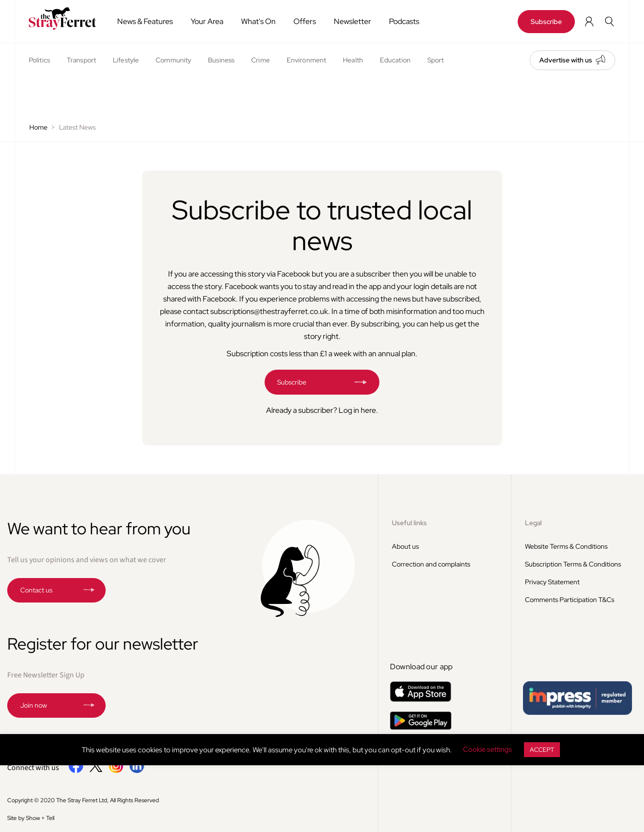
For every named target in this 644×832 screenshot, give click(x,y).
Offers (305, 21)
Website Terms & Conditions (566, 546)
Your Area (207, 21)
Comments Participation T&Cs (570, 600)
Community (173, 60)
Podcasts (404, 21)
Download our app (421, 667)
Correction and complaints (431, 564)
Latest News (77, 127)
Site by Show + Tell (31, 818)
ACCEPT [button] (542, 750)
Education (395, 60)
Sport (436, 60)
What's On (258, 21)
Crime (261, 60)
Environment (306, 60)
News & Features (145, 21)
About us (405, 546)
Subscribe (546, 22)
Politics (39, 60)
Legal (533, 523)
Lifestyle (126, 60)
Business (221, 60)
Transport (81, 60)
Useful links (409, 523)
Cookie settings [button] (487, 749)
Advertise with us (566, 60)
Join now (34, 705)
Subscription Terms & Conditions (573, 564)
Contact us (36, 590)
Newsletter (352, 21)
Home (38, 127)
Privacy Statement (552, 582)
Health (353, 60)
